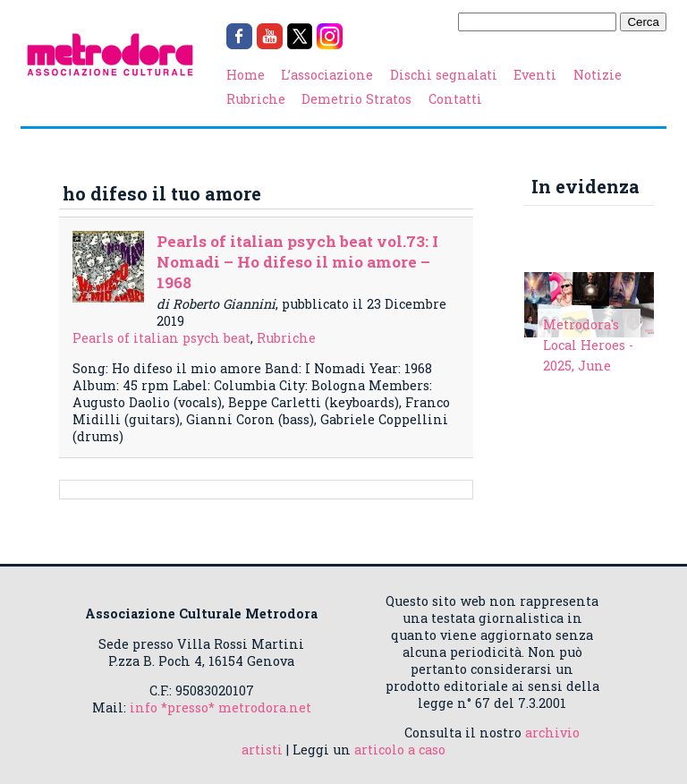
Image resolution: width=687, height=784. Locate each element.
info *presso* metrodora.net (221, 707)
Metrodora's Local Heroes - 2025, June (588, 345)
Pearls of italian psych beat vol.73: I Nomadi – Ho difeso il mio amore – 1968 (297, 262)
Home (246, 75)
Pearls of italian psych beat (161, 338)
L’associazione (327, 75)
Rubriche (256, 99)
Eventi (535, 75)
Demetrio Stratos (356, 99)
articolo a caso (400, 750)
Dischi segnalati (444, 75)
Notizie (598, 75)
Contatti (455, 99)
